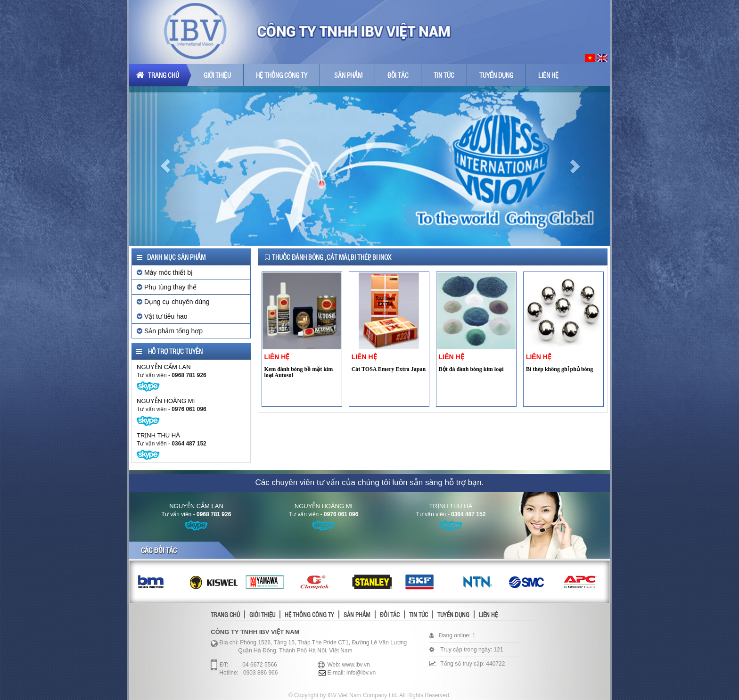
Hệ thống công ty (282, 75)
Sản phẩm (348, 75)
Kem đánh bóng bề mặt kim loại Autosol (299, 372)
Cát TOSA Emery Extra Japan (389, 369)
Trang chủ (158, 75)
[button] (165, 166)
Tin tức (444, 75)
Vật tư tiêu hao (162, 316)
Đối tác (398, 75)
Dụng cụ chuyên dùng (173, 302)
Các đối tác (159, 550)
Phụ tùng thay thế (167, 287)
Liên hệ (548, 75)
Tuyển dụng (496, 75)
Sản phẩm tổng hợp (170, 331)
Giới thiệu (217, 75)
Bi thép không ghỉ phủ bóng (559, 369)
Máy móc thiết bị (165, 272)
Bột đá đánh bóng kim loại (471, 369)
